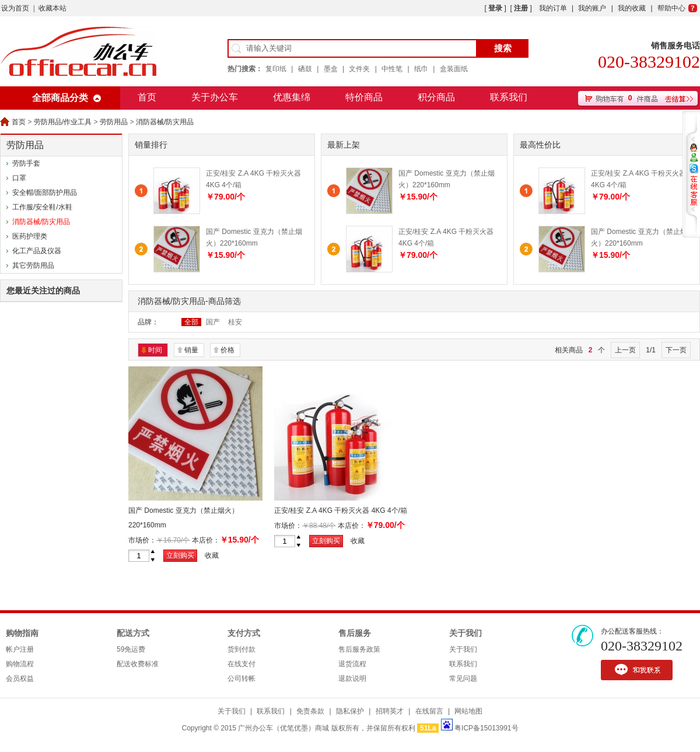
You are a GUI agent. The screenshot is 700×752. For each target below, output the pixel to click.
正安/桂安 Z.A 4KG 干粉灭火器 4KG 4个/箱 (341, 510)
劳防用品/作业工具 (63, 122)
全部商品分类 (60, 98)
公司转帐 (242, 678)
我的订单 (553, 8)
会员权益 (20, 678)
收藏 (212, 555)
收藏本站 (52, 8)
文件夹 (359, 69)
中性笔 (392, 69)
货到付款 (242, 649)
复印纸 (276, 69)
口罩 (19, 178)
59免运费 (131, 649)
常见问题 (463, 678)
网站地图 (468, 711)
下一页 (676, 350)
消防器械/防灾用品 (165, 122)
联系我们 (509, 97)
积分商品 (436, 97)
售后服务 (355, 633)
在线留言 (429, 711)
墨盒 (331, 69)
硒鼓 (305, 69)
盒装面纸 (454, 69)
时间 (155, 350)
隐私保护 (350, 711)
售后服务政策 (359, 649)
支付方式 (244, 633)
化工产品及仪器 (37, 251)
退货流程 (352, 664)
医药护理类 (30, 236)
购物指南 (22, 633)
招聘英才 (390, 711)
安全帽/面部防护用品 (45, 193)
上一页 (625, 350)
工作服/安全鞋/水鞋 (42, 207)
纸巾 (421, 69)
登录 (495, 8)
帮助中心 (671, 8)
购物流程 (20, 664)
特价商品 (364, 97)
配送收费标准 (138, 664)
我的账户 (592, 8)
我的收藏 (632, 8)
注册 (521, 8)
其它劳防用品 (33, 265)
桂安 (235, 322)
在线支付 (242, 664)
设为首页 (15, 8)
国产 (213, 322)
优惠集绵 (292, 97)
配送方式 (133, 633)
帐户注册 (20, 649)
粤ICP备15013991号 (486, 728)
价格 (228, 350)
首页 (147, 97)
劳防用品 (114, 122)
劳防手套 (26, 163)
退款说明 (352, 678)
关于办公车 (215, 97)
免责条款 (310, 711)
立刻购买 (180, 555)
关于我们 (466, 633)
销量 (191, 350)
